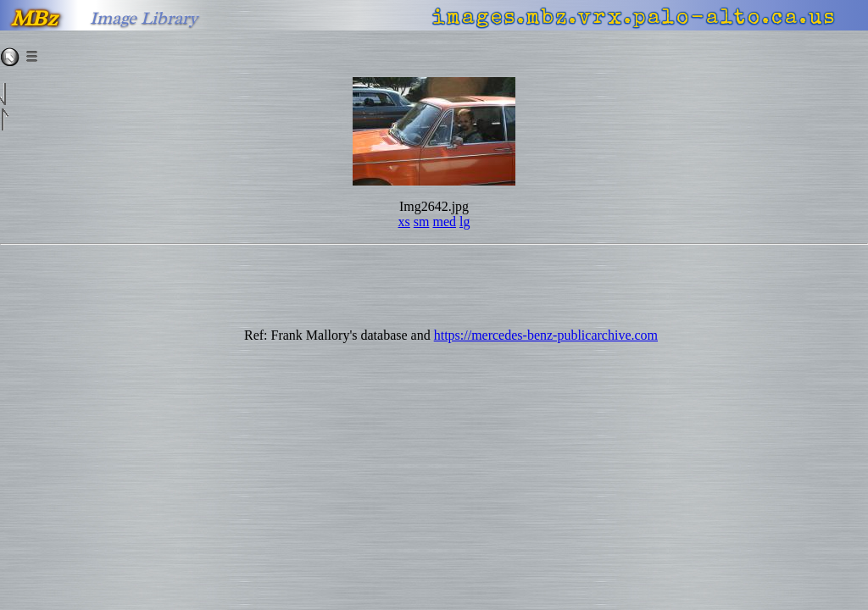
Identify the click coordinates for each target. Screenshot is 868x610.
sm (422, 222)
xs (404, 222)
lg (465, 222)
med (444, 222)
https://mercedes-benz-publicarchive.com (546, 335)
